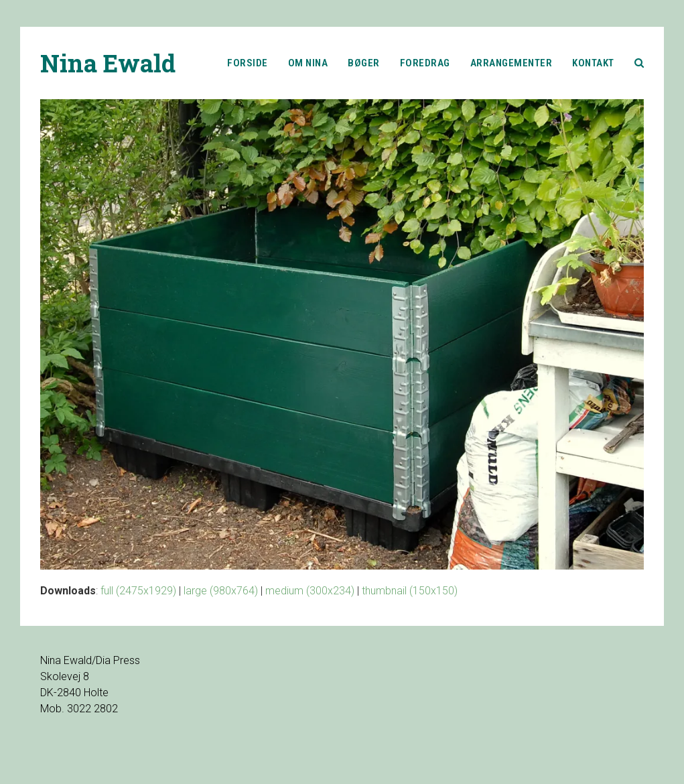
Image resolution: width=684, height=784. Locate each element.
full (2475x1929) (138, 591)
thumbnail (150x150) (410, 591)
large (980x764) (221, 591)
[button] (639, 63)
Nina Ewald (108, 63)
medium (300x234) (310, 591)
